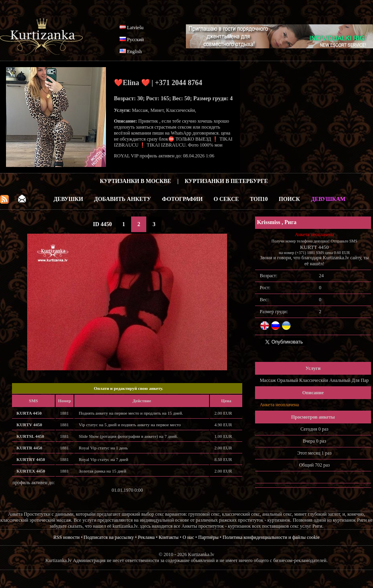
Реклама (146, 537)
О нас (188, 537)
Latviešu (135, 28)
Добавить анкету (122, 199)
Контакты (169, 537)
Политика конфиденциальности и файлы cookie (271, 537)
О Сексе (226, 199)
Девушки (68, 199)
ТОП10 (259, 199)
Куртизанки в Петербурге (226, 181)
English (135, 52)
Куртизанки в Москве (136, 181)
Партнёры (208, 537)
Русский (136, 40)
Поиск (289, 199)
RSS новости (67, 537)
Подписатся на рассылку (109, 537)
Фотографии (182, 199)
